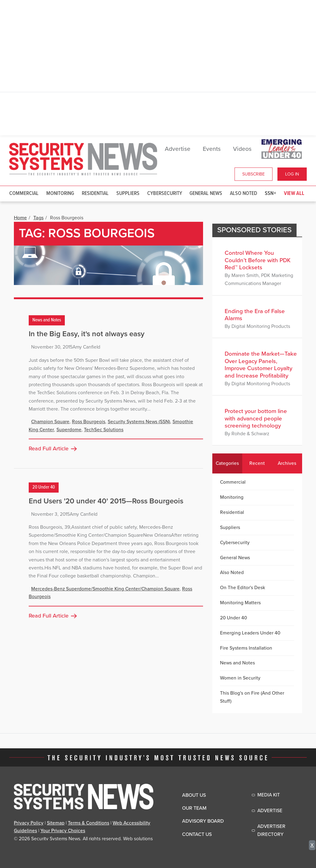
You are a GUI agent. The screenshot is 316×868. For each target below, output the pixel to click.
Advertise (178, 149)
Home (20, 218)
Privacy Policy (29, 823)
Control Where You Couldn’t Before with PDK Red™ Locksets (258, 260)
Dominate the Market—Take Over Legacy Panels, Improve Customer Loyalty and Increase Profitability (261, 365)
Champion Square (50, 422)
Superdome (69, 430)
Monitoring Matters (240, 603)
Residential (95, 194)
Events (212, 149)
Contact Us (197, 834)
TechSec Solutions (104, 430)
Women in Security (240, 678)
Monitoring (60, 194)
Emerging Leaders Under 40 (250, 633)
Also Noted (243, 194)
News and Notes (47, 320)
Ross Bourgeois (89, 422)
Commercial (24, 194)
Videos (242, 149)
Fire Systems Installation (246, 648)
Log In (292, 174)
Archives (287, 463)
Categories (227, 463)
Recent (257, 463)
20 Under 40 (44, 487)
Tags (38, 218)
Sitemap (56, 823)
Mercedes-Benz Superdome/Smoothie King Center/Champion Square (105, 589)
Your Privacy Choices (63, 831)
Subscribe (254, 174)
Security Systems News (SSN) (139, 422)
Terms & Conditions (89, 823)
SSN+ (270, 194)
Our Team (194, 808)
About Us (194, 795)
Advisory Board (203, 821)
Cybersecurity (165, 194)
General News (206, 194)
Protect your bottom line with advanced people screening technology (256, 418)
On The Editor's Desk (243, 588)
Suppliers (128, 194)
